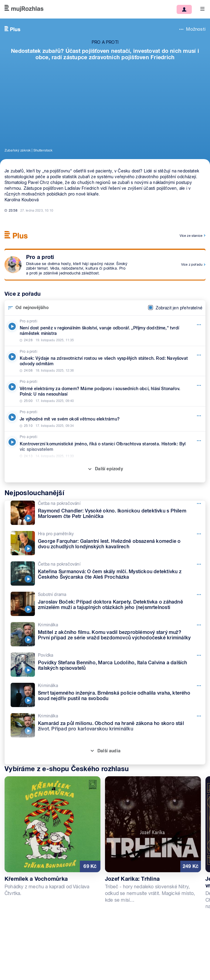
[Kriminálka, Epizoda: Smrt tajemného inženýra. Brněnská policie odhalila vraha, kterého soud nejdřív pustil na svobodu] (108, 695)
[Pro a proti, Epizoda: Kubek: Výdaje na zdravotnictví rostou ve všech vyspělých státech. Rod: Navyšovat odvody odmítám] (105, 361)
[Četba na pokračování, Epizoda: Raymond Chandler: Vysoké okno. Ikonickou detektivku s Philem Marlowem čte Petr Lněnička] (108, 513)
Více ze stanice (191, 236)
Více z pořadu (192, 264)
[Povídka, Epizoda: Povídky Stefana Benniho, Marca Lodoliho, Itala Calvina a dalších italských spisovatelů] (108, 665)
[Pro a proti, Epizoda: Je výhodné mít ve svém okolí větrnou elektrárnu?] (105, 419)
